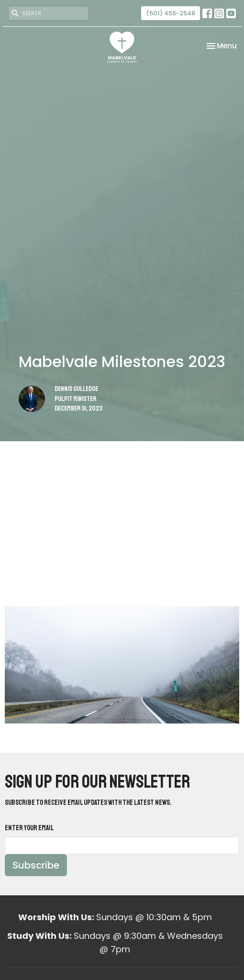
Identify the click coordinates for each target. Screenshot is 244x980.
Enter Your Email (29, 828)
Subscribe (36, 865)
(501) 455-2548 (171, 13)
